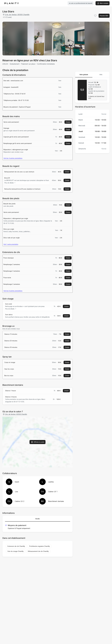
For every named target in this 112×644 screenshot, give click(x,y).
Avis (101, 74)
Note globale (84, 74)
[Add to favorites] (95, 16)
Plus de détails (12, 184)
